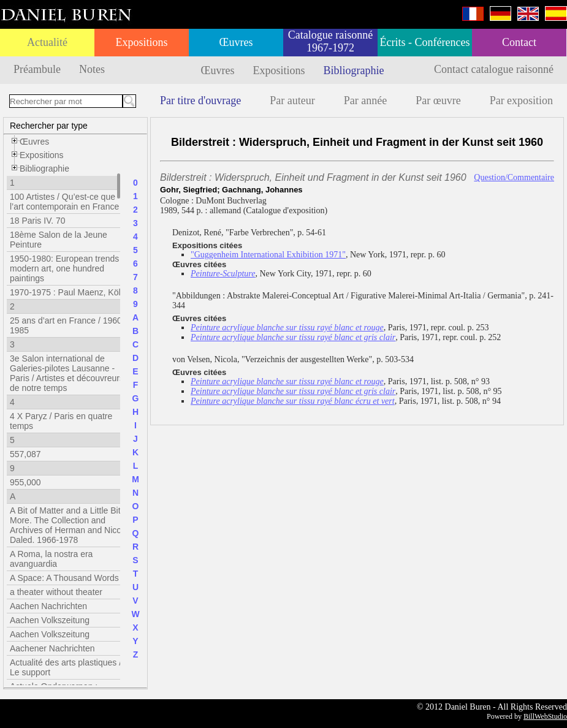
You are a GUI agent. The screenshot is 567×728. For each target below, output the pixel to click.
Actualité (47, 42)
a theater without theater (56, 592)
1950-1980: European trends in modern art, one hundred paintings (69, 268)
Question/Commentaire (514, 177)
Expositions (141, 42)
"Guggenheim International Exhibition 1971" (268, 255)
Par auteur (292, 100)
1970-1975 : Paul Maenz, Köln (67, 292)
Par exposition (522, 100)
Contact (519, 42)
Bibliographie (354, 70)
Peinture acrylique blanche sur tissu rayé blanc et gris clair (293, 337)
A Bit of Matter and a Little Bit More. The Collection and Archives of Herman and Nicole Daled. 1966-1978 (69, 525)
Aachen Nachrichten (48, 606)
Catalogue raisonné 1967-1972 (330, 41)
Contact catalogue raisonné (494, 69)
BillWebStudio (545, 716)
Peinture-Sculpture (223, 274)
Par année (365, 100)
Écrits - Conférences (425, 42)
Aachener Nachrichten (52, 648)
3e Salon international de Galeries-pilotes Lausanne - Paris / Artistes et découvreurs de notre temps (67, 373)
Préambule (37, 69)
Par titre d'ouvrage (200, 100)
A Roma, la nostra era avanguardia (51, 559)
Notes (92, 69)
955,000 (25, 482)
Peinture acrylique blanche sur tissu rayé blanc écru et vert (293, 401)
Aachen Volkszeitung (50, 620)
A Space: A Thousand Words (64, 578)
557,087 (25, 454)
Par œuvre (438, 100)
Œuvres (236, 42)
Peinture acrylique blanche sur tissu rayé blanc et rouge (287, 328)
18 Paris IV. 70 (38, 221)
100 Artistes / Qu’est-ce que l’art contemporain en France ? (68, 202)
